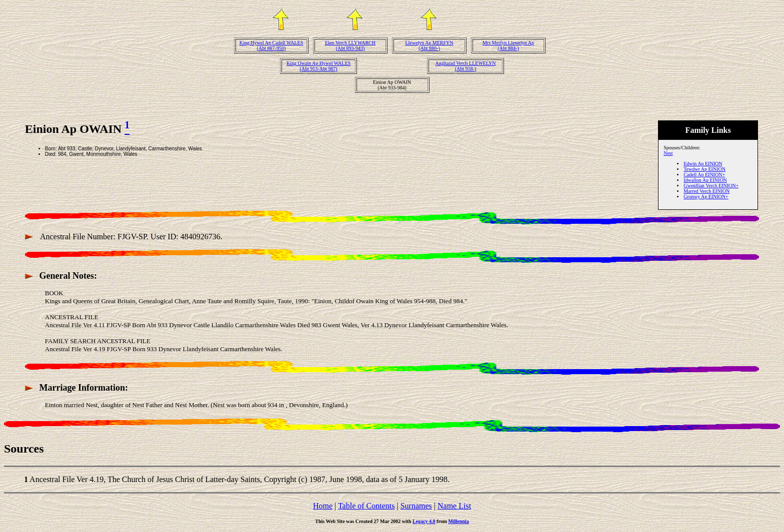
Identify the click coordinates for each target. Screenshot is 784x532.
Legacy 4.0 (424, 521)
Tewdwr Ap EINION (704, 169)
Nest (668, 153)
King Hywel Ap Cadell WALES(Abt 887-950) (271, 45)
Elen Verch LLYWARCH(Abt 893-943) (350, 45)
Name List (454, 506)
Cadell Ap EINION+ (704, 175)
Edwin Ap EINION (703, 164)
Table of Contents (366, 506)
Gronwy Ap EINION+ (706, 197)
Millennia (459, 521)
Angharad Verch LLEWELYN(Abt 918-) (466, 66)
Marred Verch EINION (706, 191)
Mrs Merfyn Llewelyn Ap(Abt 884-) (508, 45)
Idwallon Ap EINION (705, 180)
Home (323, 506)
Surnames (416, 506)
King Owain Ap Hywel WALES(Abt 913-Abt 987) (318, 66)
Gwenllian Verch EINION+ (711, 186)
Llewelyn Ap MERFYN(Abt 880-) (429, 45)
